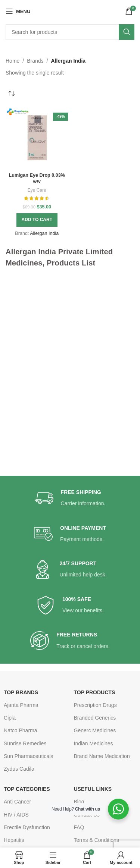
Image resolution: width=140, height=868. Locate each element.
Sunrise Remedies (25, 743)
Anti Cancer (17, 802)
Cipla (10, 718)
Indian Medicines (94, 743)
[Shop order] (11, 94)
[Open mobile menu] (18, 11)
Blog (79, 802)
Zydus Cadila (19, 769)
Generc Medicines (95, 730)
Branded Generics (95, 718)
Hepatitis (14, 840)
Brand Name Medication (102, 756)
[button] (37, 220)
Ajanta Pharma (21, 705)
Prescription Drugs (95, 705)
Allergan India (44, 233)
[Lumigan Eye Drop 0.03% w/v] (37, 138)
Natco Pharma (20, 730)
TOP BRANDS (21, 692)
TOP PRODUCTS (95, 692)
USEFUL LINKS (93, 789)
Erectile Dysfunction (27, 827)
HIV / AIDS (16, 815)
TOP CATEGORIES (27, 789)
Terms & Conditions (97, 840)
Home (13, 61)
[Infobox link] (70, 498)
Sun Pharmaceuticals (28, 756)
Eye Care (37, 190)
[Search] (70, 32)
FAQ (79, 827)
